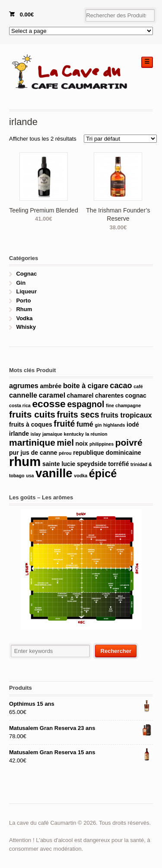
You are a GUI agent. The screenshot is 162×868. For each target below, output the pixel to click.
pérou (65, 453)
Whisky (26, 327)
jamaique (52, 434)
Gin (21, 283)
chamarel (80, 395)
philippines (102, 444)
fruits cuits (32, 414)
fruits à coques (31, 424)
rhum (25, 461)
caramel (52, 395)
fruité (64, 424)
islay (36, 434)
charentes (109, 395)
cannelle (23, 395)
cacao (121, 386)
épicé (103, 473)
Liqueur (26, 291)
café (138, 386)
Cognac (26, 274)
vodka (81, 476)
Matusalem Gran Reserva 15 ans (81, 752)
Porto (23, 301)
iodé (133, 424)
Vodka (24, 318)
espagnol (86, 404)
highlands (114, 425)
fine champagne (123, 405)
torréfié (118, 464)
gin (98, 425)
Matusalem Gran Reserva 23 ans (81, 728)
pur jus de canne (33, 453)
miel (65, 443)
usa (30, 476)
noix (81, 444)
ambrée (51, 386)
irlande (19, 434)
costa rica (20, 405)
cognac (136, 395)
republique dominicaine (107, 453)
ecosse (49, 404)
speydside (92, 464)
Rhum (24, 309)
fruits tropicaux (126, 415)
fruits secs (78, 415)
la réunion (97, 434)
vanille (54, 473)
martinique (32, 442)
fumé (85, 424)
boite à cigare (86, 386)
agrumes (24, 386)
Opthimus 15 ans (81, 704)
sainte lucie (59, 464)
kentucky (74, 434)
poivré (129, 442)
